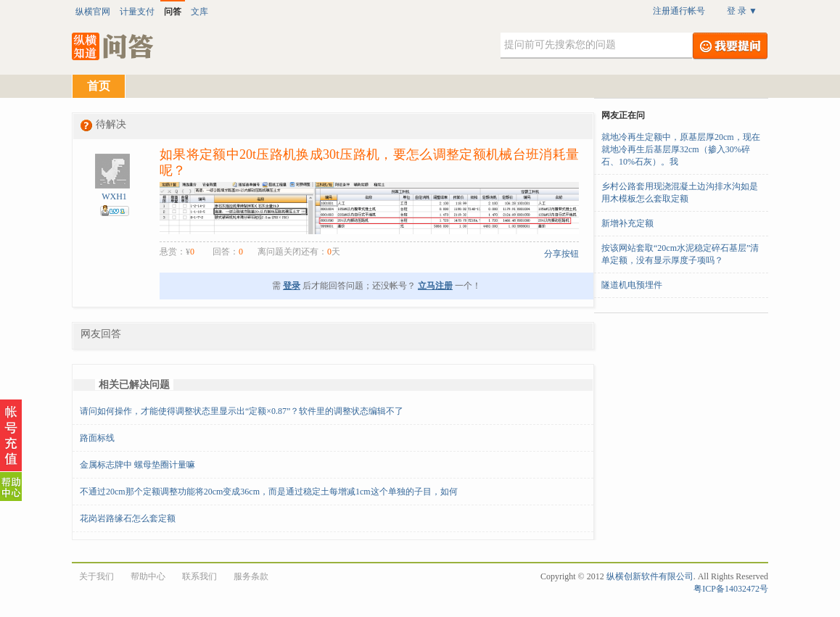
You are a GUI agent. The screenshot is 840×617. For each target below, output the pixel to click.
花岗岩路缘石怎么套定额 (128, 518)
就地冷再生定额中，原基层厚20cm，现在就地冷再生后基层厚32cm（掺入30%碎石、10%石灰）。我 (681, 149)
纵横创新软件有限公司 (650, 576)
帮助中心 (148, 576)
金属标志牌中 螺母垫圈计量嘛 (137, 465)
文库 (199, 12)
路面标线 (97, 438)
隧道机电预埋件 (632, 285)
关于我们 (96, 576)
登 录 (742, 11)
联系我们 (199, 576)
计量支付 (137, 12)
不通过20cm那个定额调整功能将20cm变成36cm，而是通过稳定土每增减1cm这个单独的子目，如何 (269, 492)
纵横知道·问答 (114, 46)
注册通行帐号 (679, 11)
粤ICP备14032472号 (731, 589)
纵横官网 (93, 12)
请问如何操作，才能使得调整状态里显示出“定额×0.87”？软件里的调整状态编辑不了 (242, 411)
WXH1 (114, 196)
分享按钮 (561, 254)
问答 (173, 12)
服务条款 (251, 576)
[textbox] (596, 46)
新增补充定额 (627, 223)
